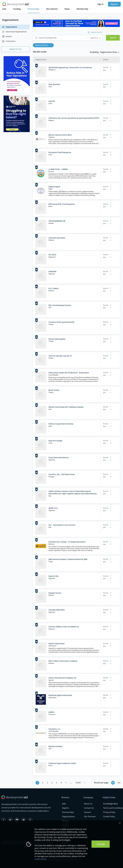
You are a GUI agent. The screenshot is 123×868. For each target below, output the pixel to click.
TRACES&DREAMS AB (57, 221)
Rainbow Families (55, 746)
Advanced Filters (43, 45)
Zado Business (54, 84)
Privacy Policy (109, 812)
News (67, 9)
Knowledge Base (110, 804)
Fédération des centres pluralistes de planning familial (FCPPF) (74, 118)
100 (119, 783)
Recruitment (52, 9)
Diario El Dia (53, 576)
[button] (44, 45)
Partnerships (34, 9)
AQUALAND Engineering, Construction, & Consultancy (70, 67)
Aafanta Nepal (54, 187)
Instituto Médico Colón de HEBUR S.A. (64, 627)
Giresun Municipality (57, 339)
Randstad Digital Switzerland (60, 695)
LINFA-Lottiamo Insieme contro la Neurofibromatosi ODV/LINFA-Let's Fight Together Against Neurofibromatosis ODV (72, 492)
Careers (88, 812)
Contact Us (89, 808)
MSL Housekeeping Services (60, 305)
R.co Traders (54, 288)
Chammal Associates (57, 238)
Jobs (4, 9)
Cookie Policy (109, 816)
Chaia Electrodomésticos (59, 458)
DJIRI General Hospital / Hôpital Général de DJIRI (68, 559)
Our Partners (90, 816)
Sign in (101, 4)
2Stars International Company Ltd (62, 678)
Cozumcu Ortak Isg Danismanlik (61, 322)
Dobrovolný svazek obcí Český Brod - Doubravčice (69, 373)
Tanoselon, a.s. (55, 729)
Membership (82, 9)
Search (113, 38)
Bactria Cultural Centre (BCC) (60, 135)
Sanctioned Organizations (14, 32)
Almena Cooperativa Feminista (61, 424)
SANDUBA (52, 272)
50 (113, 783)
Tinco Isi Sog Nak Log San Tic (60, 356)
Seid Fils (52, 101)
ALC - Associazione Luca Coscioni (62, 525)
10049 (78, 783)
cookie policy (40, 859)
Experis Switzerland (56, 643)
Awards (7, 36)
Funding (17, 9)
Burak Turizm (54, 390)
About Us (88, 804)
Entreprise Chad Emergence (60, 152)
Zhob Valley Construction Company (63, 661)
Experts (66, 808)
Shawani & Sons (55, 593)
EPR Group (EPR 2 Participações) (61, 204)
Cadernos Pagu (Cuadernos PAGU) (62, 763)
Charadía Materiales (57, 610)
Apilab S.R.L (53, 508)
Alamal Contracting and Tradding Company (66, 407)
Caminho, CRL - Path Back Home (62, 474)
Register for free (15, 49)
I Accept (101, 844)
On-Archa (52, 255)
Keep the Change (55, 441)
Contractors (9, 41)
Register (114, 4)
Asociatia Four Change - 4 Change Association (67, 542)
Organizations (10, 27)
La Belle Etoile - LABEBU (58, 169)
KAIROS (51, 712)
